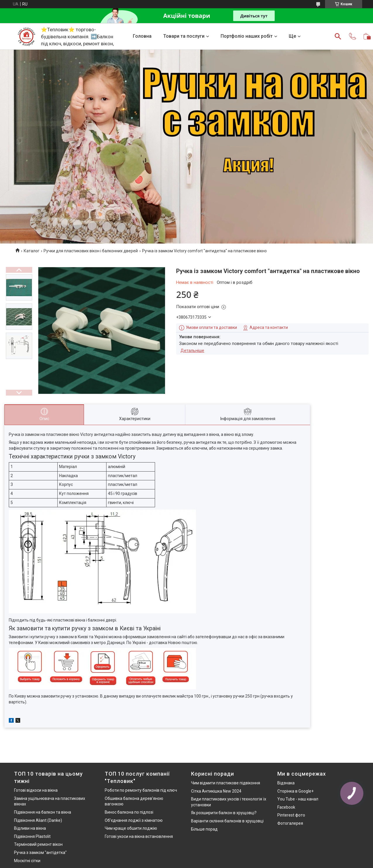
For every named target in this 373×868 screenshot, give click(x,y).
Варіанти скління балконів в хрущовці (227, 821)
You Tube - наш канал (298, 799)
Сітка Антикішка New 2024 (216, 791)
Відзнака (286, 783)
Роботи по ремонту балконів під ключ (141, 790)
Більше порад (204, 829)
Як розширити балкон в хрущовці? (224, 813)
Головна (142, 36)
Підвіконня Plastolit (32, 836)
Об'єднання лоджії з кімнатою (134, 820)
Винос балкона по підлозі (129, 812)
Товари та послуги (184, 36)
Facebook (286, 807)
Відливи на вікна (30, 828)
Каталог (32, 251)
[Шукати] (338, 36)
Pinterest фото (291, 815)
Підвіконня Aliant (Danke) (38, 820)
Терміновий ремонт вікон (38, 844)
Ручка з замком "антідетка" (40, 853)
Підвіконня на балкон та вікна (43, 812)
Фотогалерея (290, 823)
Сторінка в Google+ (295, 791)
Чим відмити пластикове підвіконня (226, 783)
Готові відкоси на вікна (36, 790)
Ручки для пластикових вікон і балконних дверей (91, 251)
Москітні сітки (27, 861)
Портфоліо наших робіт (247, 36)
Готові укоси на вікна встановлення (139, 836)
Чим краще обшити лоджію (131, 828)
